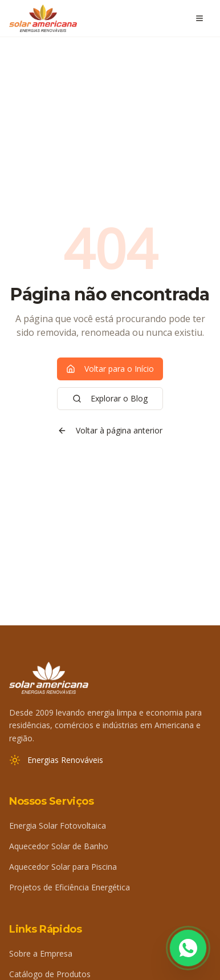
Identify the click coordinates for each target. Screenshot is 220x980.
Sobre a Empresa (41, 953)
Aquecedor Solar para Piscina (63, 867)
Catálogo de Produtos (50, 974)
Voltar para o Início (110, 369)
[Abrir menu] (199, 18)
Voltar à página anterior (110, 430)
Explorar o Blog (110, 398)
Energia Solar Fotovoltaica (58, 826)
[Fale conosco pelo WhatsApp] (188, 948)
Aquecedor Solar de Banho (59, 846)
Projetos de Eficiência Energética (70, 887)
